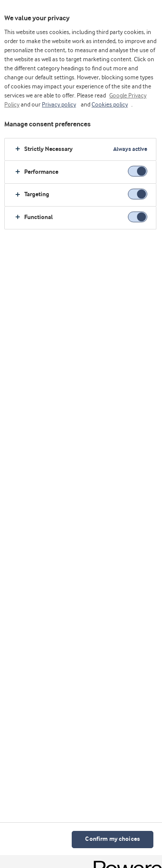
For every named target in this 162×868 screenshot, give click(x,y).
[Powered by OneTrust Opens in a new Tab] (125, 863)
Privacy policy (59, 105)
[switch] (138, 171)
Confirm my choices (113, 839)
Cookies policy (110, 105)
